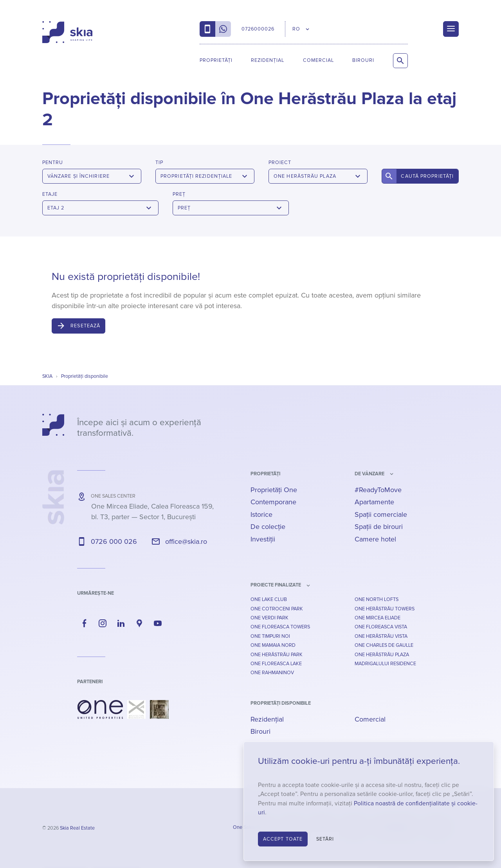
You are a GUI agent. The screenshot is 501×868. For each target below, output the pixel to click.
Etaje (50, 194)
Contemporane (273, 502)
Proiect (280, 162)
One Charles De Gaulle (384, 645)
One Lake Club (269, 599)
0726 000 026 (114, 541)
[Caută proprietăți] (400, 61)
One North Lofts (377, 599)
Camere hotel (375, 539)
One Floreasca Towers (280, 627)
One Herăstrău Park (277, 655)
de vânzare (369, 474)
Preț (179, 194)
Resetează (85, 326)
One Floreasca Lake (276, 664)
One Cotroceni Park (277, 609)
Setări (325, 839)
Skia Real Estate (77, 828)
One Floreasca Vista (381, 627)
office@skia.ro (186, 541)
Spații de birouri (379, 527)
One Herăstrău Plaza (382, 655)
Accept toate (283, 839)
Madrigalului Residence (385, 664)
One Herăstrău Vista (381, 636)
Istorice (261, 514)
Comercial (318, 60)
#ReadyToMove (378, 490)
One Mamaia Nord (273, 645)
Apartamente (374, 502)
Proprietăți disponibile (281, 703)
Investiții (263, 539)
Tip (159, 162)
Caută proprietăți (427, 176)
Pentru (53, 162)
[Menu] (451, 29)
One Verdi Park (269, 618)
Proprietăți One (274, 490)
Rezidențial (268, 60)
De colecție (268, 527)
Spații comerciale (381, 514)
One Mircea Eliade (378, 618)
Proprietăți (216, 60)
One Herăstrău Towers (385, 609)
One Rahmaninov (272, 673)
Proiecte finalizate (276, 585)
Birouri (363, 60)
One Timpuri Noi (270, 636)
